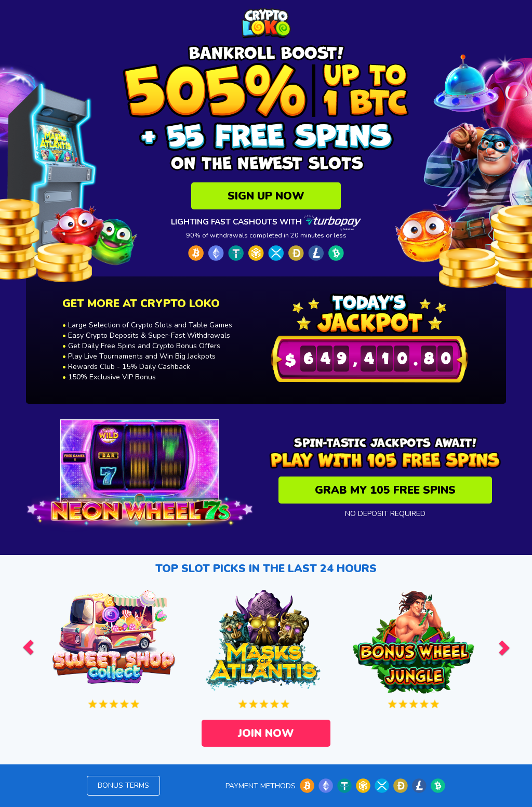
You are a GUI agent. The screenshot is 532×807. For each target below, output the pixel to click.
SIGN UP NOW (266, 196)
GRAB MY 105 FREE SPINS (385, 490)
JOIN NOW (266, 733)
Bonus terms (123, 785)
